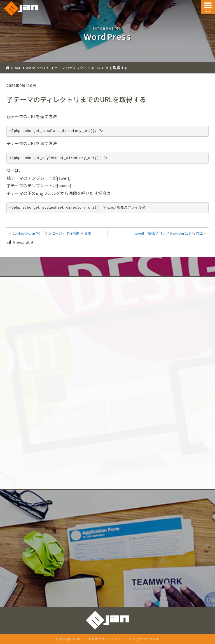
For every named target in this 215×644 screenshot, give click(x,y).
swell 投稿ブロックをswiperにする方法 (169, 233)
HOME (16, 68)
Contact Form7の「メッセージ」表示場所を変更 (52, 233)
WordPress (36, 68)
